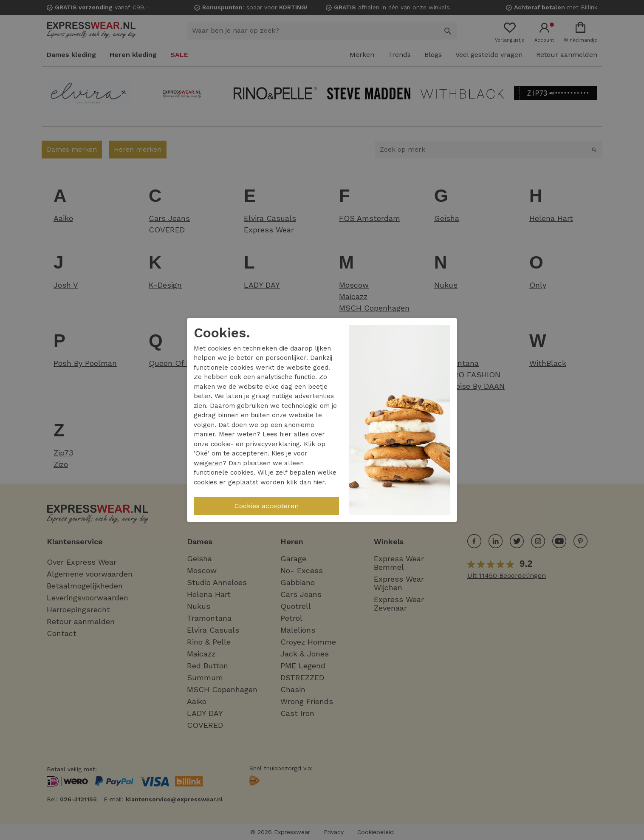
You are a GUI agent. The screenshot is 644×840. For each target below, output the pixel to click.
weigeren (208, 463)
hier (285, 434)
